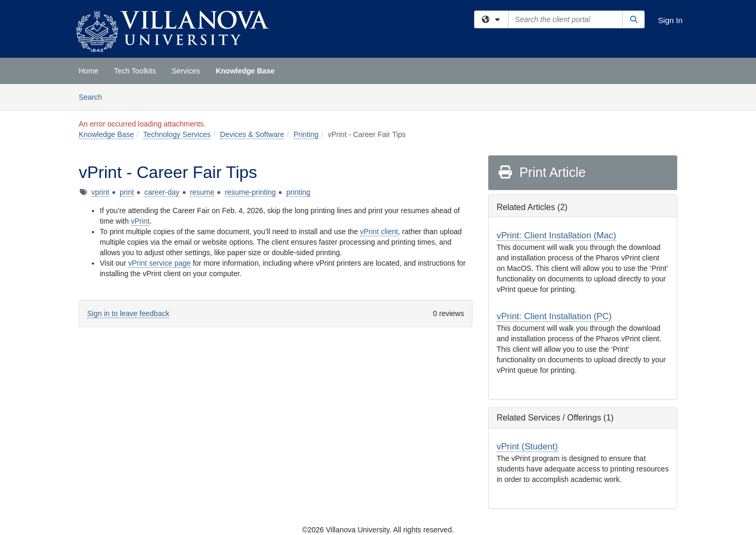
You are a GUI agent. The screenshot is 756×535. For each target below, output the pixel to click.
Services (186, 71)
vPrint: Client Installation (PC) (554, 316)
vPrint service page (159, 263)
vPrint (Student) (527, 447)
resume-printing (250, 192)
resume (202, 192)
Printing (306, 134)
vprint (100, 192)
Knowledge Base (245, 71)
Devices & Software (252, 134)
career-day (162, 192)
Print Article (542, 172)
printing (298, 192)
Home (88, 71)
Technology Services (177, 134)
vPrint (140, 221)
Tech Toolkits (135, 71)
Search (94, 96)
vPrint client (379, 232)
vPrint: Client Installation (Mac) (556, 235)
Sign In (670, 20)
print (127, 192)
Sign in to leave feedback (128, 313)
